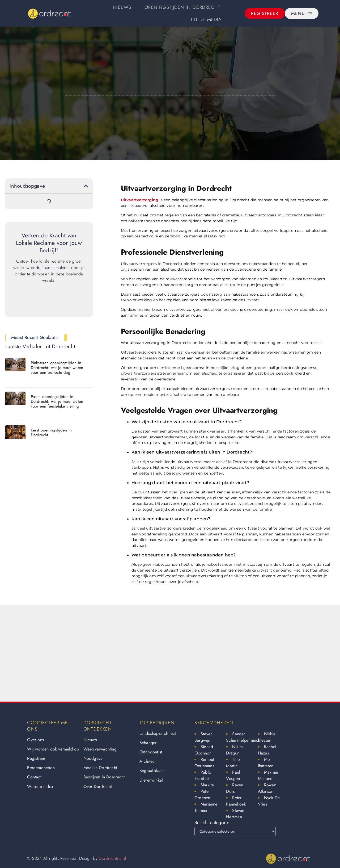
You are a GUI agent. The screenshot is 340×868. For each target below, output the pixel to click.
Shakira (207, 785)
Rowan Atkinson (267, 788)
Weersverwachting (100, 749)
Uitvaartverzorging (140, 200)
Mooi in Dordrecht (100, 768)
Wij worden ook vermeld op (53, 749)
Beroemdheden (41, 768)
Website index (40, 787)
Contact (34, 777)
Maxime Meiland (268, 775)
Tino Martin (233, 763)
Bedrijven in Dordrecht (104, 777)
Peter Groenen (202, 794)
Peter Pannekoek (236, 801)
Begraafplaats (152, 771)
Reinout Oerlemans (204, 763)
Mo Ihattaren (266, 763)
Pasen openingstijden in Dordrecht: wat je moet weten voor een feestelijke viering (57, 401)
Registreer (36, 758)
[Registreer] (265, 13)
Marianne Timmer (206, 807)
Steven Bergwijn (203, 737)
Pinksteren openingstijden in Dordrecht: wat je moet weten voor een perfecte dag (57, 368)
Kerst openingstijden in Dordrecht (51, 433)
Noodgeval (94, 758)
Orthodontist (151, 752)
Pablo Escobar (203, 775)
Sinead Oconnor (204, 750)
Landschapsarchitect (158, 733)
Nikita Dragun (234, 750)
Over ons (35, 740)
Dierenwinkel (151, 780)
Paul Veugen (233, 775)
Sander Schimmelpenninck (243, 737)
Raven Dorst (235, 788)
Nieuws (122, 7)
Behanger (148, 743)
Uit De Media (206, 19)
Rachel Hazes (267, 750)
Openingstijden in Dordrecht (182, 7)
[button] (86, 186)
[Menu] (302, 13)
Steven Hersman (235, 814)
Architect (148, 761)
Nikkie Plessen (267, 737)
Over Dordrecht (98, 787)
